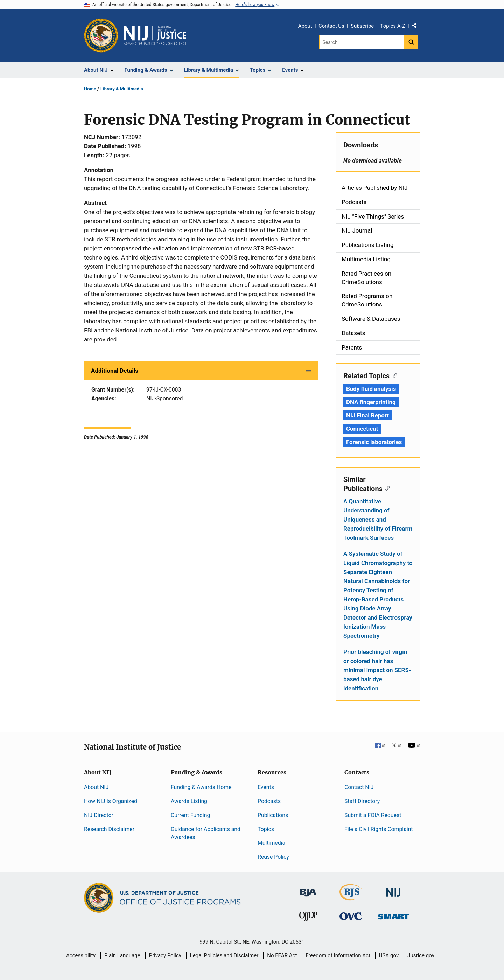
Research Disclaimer (109, 829)
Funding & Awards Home (201, 787)
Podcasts (269, 801)
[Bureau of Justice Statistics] (351, 898)
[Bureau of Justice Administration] (308, 889)
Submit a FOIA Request (373, 815)
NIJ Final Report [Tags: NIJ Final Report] (367, 415)
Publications (273, 815)
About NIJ (96, 787)
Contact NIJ (359, 787)
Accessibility (81, 955)
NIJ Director (99, 815)
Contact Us (331, 26)
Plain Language (122, 955)
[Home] (155, 35)
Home (90, 89)
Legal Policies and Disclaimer (224, 955)
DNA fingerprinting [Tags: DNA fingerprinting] (371, 402)
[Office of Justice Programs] (101, 35)
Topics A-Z (393, 26)
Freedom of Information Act (338, 955)
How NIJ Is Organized (111, 801)
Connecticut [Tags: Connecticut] (362, 429)
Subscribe (362, 26)
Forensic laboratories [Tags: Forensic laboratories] (374, 442)
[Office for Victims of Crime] (351, 916)
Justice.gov (421, 955)
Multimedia (271, 843)
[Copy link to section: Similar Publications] (386, 488)
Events (266, 787)
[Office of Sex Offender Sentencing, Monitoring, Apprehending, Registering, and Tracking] (393, 915)
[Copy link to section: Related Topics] (393, 375)
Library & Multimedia (122, 89)
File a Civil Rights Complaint (379, 829)
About (305, 26)
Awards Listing (189, 801)
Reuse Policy (273, 857)
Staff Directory (362, 801)
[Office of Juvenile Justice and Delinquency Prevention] (308, 918)
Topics (266, 829)
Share (417, 27)
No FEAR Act (282, 955)
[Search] (362, 42)
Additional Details (115, 371)
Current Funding (190, 815)
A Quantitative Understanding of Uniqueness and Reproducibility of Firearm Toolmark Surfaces (378, 519)
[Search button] (411, 42)
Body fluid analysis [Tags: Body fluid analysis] (371, 389)
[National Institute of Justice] (393, 889)
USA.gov (389, 955)
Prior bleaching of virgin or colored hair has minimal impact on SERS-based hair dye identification (377, 670)
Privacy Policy (165, 955)
